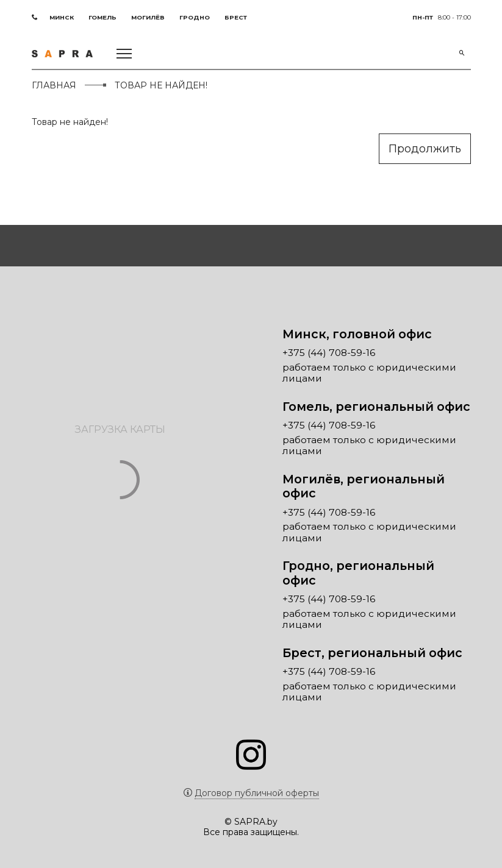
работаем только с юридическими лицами (369, 373)
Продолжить (425, 149)
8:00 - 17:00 (442, 17)
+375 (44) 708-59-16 (329, 353)
